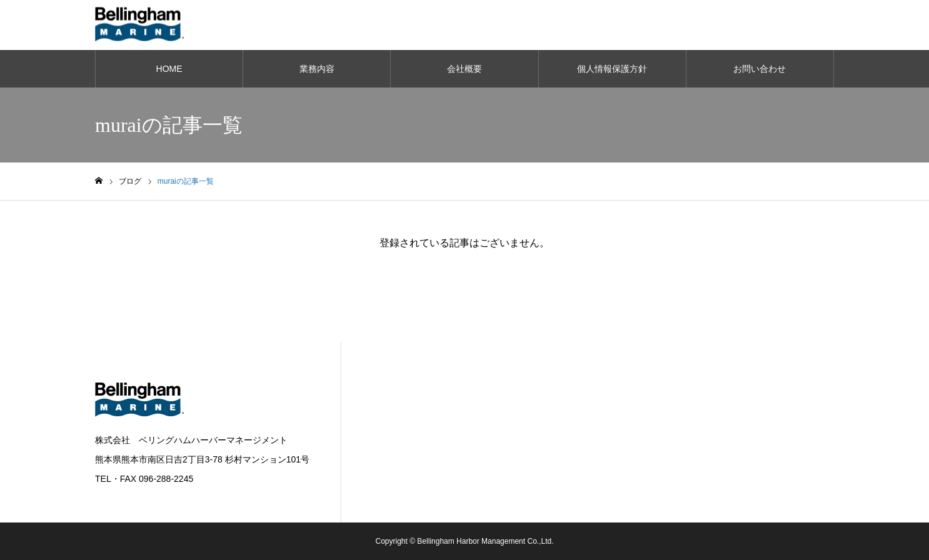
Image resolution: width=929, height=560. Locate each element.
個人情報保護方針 (612, 69)
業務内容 (317, 69)
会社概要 (464, 69)
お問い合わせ (760, 69)
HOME (169, 69)
